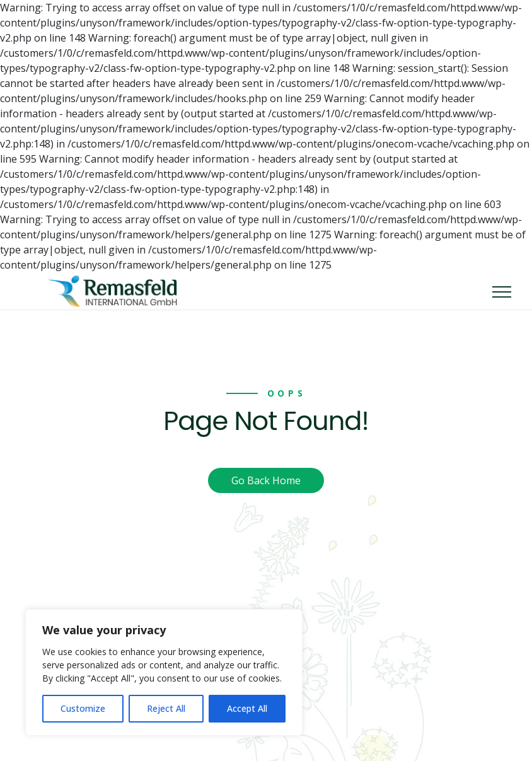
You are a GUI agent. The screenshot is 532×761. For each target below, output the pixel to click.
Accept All (247, 708)
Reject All (166, 708)
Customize (83, 708)
